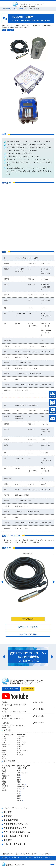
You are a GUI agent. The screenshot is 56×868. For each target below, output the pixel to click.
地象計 (19, 753)
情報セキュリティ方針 (11, 854)
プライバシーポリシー (30, 854)
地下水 (4, 738)
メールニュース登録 (11, 689)
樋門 (3, 753)
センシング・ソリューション (16, 808)
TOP (3, 9)
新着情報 (7, 816)
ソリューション (22, 736)
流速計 (19, 740)
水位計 (19, 738)
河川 (3, 736)
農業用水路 (6, 745)
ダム (3, 749)
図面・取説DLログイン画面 (15, 836)
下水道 (4, 740)
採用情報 (7, 840)
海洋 (3, 757)
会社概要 (7, 812)
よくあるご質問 (10, 820)
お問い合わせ (28, 619)
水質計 (19, 747)
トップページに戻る (28, 634)
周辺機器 (20, 755)
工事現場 (5, 755)
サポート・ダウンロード (14, 844)
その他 (4, 759)
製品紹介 (9, 9)
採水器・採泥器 (22, 751)
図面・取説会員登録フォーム (16, 832)
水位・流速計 (21, 742)
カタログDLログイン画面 (14, 828)
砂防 (3, 742)
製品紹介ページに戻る (28, 627)
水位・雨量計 (19, 9)
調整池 (4, 751)
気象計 (19, 749)
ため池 (4, 747)
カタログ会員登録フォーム (15, 824)
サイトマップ (46, 854)
